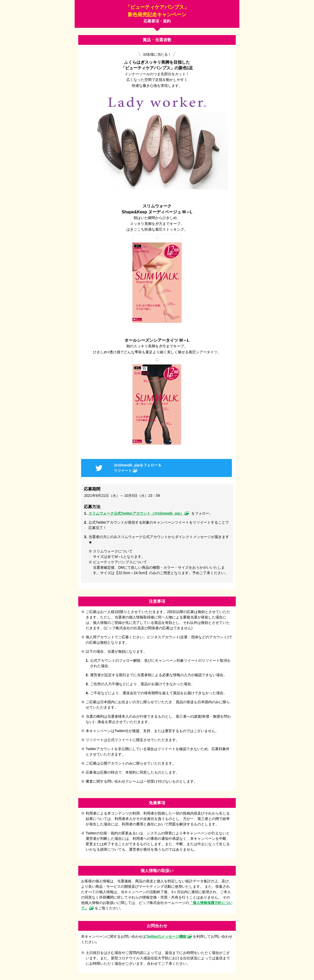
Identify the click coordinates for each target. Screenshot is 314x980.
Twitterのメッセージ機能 (166, 936)
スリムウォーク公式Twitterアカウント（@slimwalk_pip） (136, 513)
